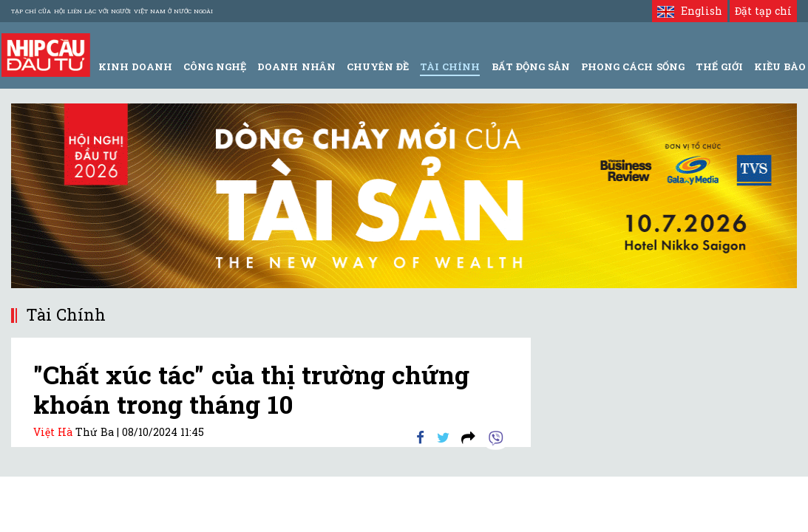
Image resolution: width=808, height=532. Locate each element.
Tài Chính (450, 66)
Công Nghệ (215, 66)
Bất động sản (531, 66)
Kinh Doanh (135, 66)
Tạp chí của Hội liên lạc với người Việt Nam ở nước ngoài (112, 11)
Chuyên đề (378, 66)
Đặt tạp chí (763, 11)
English (689, 11)
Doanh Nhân (296, 66)
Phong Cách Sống (632, 66)
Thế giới (719, 66)
